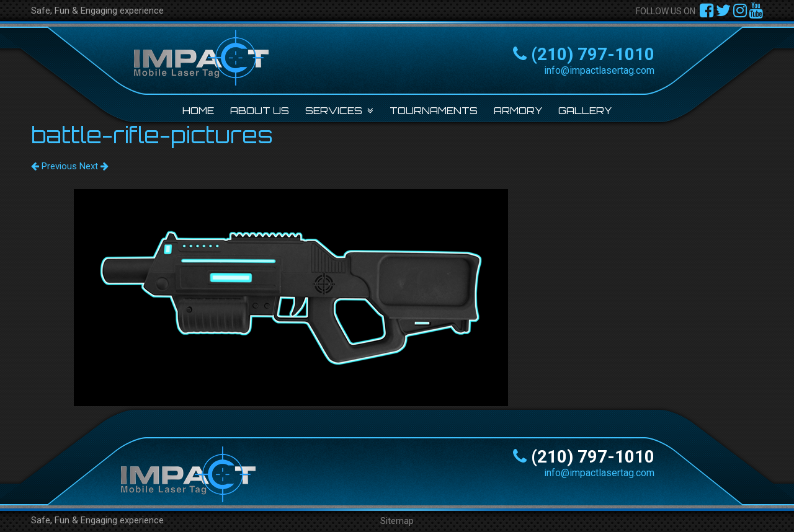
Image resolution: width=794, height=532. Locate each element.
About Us (260, 111)
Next (94, 166)
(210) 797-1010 (593, 54)
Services (334, 111)
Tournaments (434, 111)
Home (198, 111)
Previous (54, 166)
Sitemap (397, 521)
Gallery (585, 111)
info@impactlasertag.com (599, 70)
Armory (518, 111)
